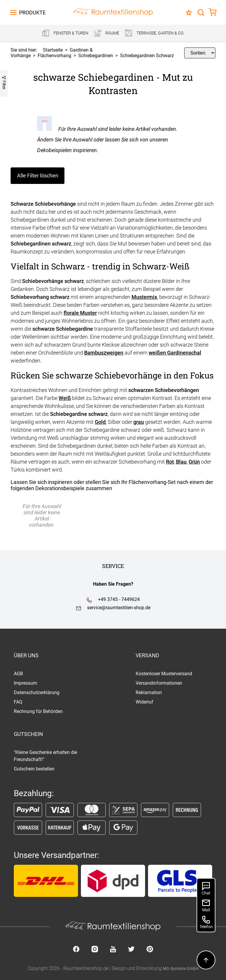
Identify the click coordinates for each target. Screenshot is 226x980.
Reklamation (149, 692)
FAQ (18, 702)
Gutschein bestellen (34, 769)
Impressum (25, 683)
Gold (100, 422)
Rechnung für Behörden (38, 711)
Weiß (65, 398)
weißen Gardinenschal (175, 353)
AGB (18, 674)
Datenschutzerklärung (37, 692)
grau (139, 422)
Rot (170, 462)
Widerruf (144, 702)
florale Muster (80, 313)
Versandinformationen (159, 683)
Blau (181, 462)
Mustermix (144, 297)
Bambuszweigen (104, 353)
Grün (194, 462)
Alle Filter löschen (38, 176)
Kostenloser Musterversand (164, 674)
